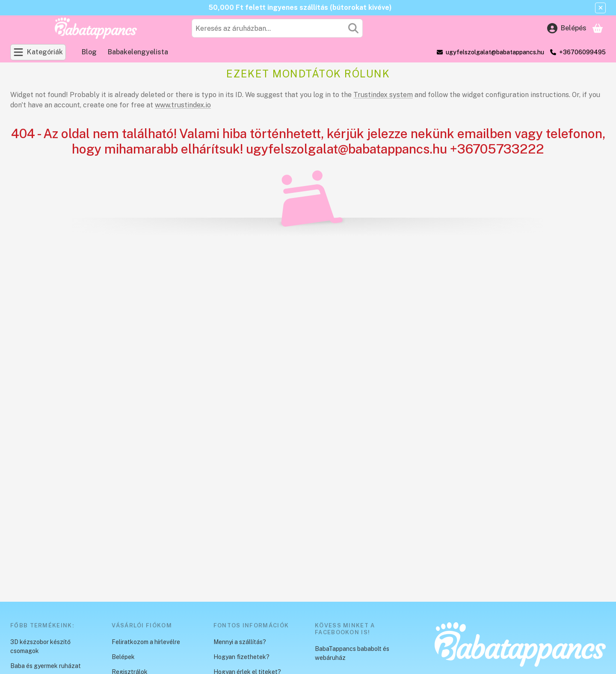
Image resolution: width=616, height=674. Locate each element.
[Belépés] (567, 28)
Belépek (123, 657)
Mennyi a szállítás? (240, 642)
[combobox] (277, 28)
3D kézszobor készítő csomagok (40, 646)
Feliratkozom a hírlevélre (146, 642)
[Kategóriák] (38, 52)
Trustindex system (383, 95)
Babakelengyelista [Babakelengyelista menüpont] (138, 52)
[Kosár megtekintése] (598, 28)
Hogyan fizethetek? (241, 657)
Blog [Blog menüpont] (89, 52)
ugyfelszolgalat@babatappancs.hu (495, 52)
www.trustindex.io (183, 105)
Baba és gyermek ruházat (46, 666)
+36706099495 (582, 52)
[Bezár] (600, 8)
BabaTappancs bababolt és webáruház (352, 653)
